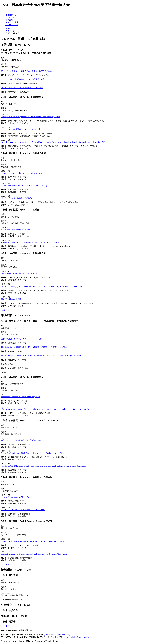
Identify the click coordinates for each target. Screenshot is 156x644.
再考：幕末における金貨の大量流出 (15, 230)
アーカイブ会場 (12, 25)
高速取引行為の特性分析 (11, 299)
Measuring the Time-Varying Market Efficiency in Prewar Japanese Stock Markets (31, 242)
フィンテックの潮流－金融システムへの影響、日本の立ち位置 (26, 71)
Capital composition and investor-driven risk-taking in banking (24, 186)
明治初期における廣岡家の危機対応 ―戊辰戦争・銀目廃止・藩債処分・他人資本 (34, 347)
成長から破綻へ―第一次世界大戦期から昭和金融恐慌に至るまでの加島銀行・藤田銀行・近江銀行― (42, 356)
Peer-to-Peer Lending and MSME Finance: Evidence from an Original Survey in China (33, 453)
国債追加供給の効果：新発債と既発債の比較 (19, 273)
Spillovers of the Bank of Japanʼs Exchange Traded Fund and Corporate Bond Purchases (33, 541)
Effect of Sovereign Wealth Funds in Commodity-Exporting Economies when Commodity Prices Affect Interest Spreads (45, 409)
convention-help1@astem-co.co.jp (76, 637)
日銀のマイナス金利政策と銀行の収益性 (17, 198)
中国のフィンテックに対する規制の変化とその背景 (22, 88)
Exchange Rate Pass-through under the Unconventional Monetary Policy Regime (30, 117)
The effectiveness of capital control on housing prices (20, 397)
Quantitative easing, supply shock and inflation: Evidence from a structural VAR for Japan (34, 554)
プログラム (10, 18)
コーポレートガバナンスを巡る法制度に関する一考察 (23, 510)
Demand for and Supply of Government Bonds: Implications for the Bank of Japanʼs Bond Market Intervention (41, 286)
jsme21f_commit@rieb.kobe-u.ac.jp (58, 635)
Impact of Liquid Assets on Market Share (16, 497)
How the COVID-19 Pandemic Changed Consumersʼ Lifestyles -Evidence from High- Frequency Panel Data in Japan (44, 466)
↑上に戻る (5, 310)
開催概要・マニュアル (15, 15)
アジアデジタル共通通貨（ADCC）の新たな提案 (21, 129)
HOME (8, 29)
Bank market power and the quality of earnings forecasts (22, 173)
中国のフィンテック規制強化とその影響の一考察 (21, 440)
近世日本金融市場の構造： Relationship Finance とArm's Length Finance (29, 339)
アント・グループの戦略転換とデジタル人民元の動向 (23, 79)
